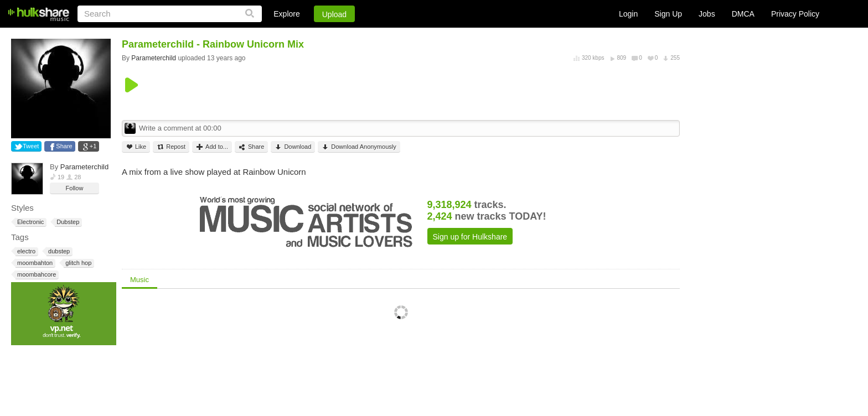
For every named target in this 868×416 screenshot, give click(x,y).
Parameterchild (84, 167)
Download (293, 147)
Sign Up (668, 14)
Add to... (212, 147)
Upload (334, 14)
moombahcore (36, 275)
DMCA (743, 14)
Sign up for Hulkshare (470, 237)
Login (628, 14)
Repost (171, 147)
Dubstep (67, 222)
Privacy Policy (795, 14)
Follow (75, 188)
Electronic (30, 222)
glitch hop (77, 263)
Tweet (31, 146)
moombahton (34, 263)
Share (64, 146)
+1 (93, 146)
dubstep (58, 251)
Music (139, 280)
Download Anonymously (359, 147)
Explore (286, 14)
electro (25, 251)
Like (136, 147)
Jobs (707, 14)
